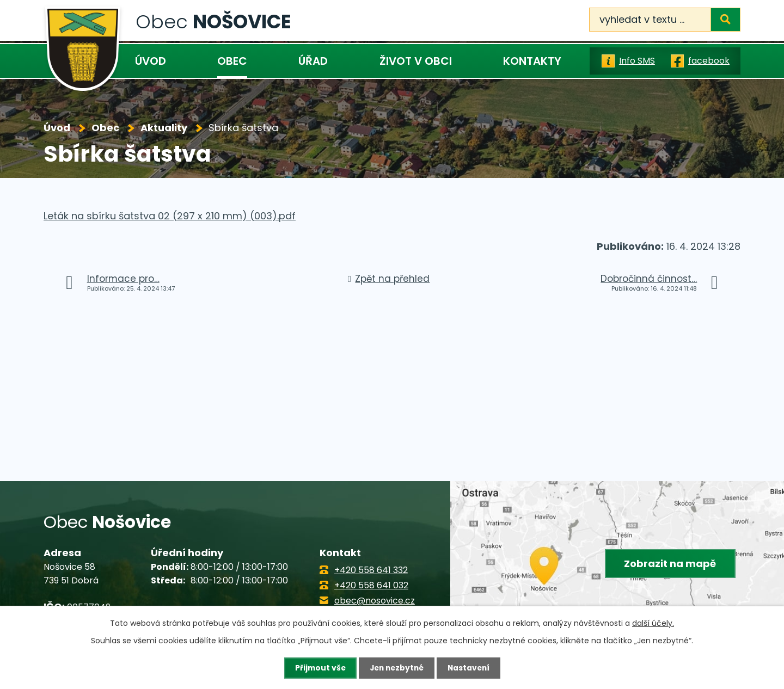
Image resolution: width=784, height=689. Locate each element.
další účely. (653, 623)
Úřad (313, 61)
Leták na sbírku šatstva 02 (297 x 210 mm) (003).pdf (170, 216)
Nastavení (470, 668)
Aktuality (164, 128)
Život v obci (416, 61)
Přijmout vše (318, 668)
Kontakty (532, 61)
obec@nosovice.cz (375, 601)
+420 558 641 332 (371, 570)
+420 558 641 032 (371, 585)
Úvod (151, 61)
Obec (232, 61)
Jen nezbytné (396, 668)
